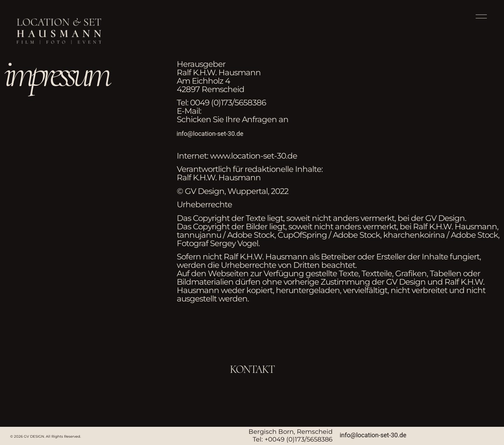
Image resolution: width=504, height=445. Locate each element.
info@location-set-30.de (210, 134)
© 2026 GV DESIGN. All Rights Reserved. (45, 436)
